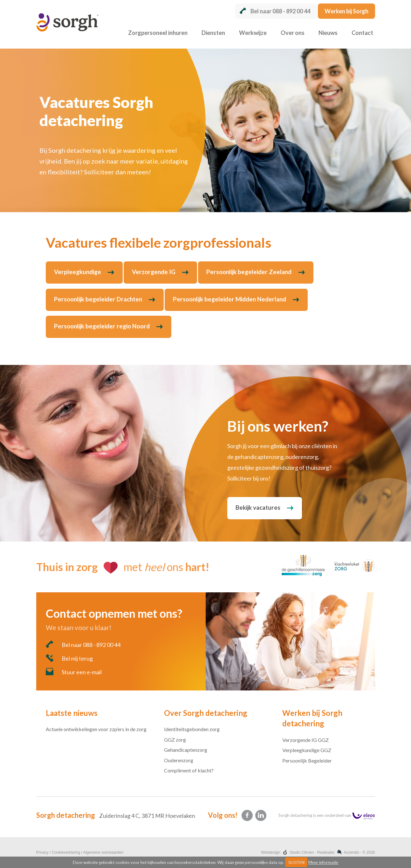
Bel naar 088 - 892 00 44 (83, 644)
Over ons (293, 33)
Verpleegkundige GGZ (307, 750)
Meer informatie (323, 862)
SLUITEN (296, 862)
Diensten (213, 33)
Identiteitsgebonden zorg (192, 729)
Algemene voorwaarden (103, 852)
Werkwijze (253, 33)
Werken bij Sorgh (346, 11)
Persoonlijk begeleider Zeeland (249, 272)
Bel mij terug (69, 658)
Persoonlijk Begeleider (307, 760)
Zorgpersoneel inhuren (158, 33)
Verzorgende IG (154, 272)
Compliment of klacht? (189, 770)
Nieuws (328, 33)
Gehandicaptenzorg (186, 750)
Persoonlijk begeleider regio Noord (102, 326)
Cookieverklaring (66, 852)
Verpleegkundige (78, 272)
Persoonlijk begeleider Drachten (98, 299)
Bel (275, 11)
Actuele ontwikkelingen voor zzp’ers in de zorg (96, 729)
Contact (362, 33)
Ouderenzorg (179, 760)
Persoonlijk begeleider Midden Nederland (229, 299)
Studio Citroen (302, 852)
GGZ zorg (175, 740)
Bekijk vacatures (258, 507)
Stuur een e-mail (74, 672)
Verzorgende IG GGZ (305, 740)
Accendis (351, 852)
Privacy (42, 852)
